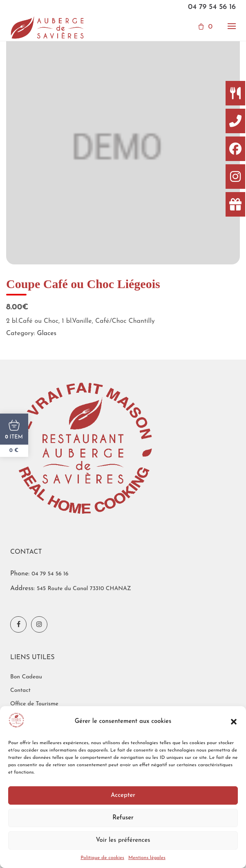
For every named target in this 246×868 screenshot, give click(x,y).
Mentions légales (147, 858)
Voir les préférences (123, 840)
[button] (234, 722)
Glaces (47, 333)
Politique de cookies (102, 858)
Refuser (123, 818)
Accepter (123, 795)
